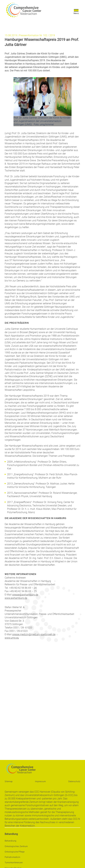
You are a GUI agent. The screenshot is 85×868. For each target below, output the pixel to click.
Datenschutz (74, 782)
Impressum (40, 782)
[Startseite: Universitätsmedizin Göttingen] (24, 10)
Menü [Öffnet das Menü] (76, 13)
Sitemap (9, 782)
